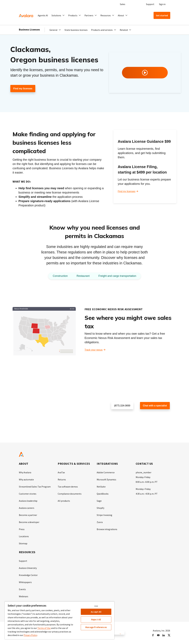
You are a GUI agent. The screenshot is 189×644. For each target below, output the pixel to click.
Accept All (96, 612)
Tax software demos (68, 487)
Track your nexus (94, 350)
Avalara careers (27, 508)
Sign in (162, 4)
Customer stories (28, 494)
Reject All (96, 619)
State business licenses (76, 30)
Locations (24, 536)
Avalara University (28, 568)
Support (150, 4)
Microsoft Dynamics (106, 479)
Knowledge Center (28, 575)
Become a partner (28, 515)
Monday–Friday (143, 489)
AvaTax (61, 472)
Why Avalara (25, 472)
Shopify (100, 508)
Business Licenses (29, 30)
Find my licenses (23, 89)
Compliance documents (70, 494)
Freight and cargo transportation (117, 276)
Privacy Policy (30, 635)
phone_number (144, 472)
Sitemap (23, 543)
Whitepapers (25, 582)
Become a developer (29, 522)
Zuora (100, 522)
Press (22, 529)
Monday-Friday (143, 477)
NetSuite (101, 487)
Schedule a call (119, 415)
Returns (62, 479)
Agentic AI (43, 15)
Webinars (24, 596)
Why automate (26, 479)
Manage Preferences (96, 627)
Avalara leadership (28, 501)
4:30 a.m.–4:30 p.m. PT (147, 494)
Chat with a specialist (155, 406)
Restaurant (83, 276)
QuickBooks (103, 494)
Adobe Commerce (106, 472)
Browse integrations (107, 529)
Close (96, 606)
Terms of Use (44, 628)
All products (64, 501)
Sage (99, 501)
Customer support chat (152, 415)
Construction (60, 276)
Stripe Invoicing (104, 515)
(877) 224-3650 (122, 406)
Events (22, 589)
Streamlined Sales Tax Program (35, 487)
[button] (58, 15)
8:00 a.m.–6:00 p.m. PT (147, 482)
